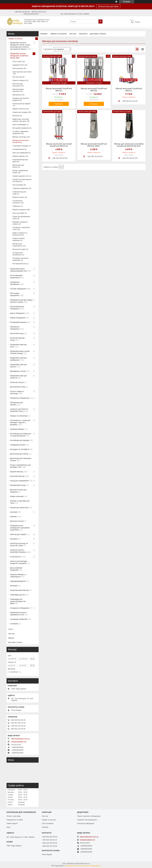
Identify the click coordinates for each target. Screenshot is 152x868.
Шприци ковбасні (19, 156)
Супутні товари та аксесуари (17, 392)
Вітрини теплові (18, 197)
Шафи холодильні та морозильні (20, 234)
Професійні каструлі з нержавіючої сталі (18, 614)
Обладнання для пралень (17, 404)
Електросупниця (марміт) (21, 104)
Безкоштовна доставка (108, 6)
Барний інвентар (17, 472)
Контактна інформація (86, 823)
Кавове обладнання (18, 318)
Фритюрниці (17, 95)
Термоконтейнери (17, 429)
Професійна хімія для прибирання (18, 359)
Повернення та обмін (15, 820)
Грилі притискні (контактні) (22, 72)
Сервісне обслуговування (87, 820)
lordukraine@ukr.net (19, 742)
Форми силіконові (17, 496)
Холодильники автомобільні (18, 254)
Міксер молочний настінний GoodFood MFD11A (59, 145)
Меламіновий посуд (18, 485)
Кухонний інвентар (17, 476)
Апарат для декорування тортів (21, 217)
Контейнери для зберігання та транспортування (21, 435)
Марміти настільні (19, 109)
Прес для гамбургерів (20, 153)
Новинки (13, 517)
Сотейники (14, 624)
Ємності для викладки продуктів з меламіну (19, 562)
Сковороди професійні (19, 619)
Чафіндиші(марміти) (18, 581)
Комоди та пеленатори (19, 416)
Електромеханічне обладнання (17, 308)
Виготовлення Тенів (18, 387)
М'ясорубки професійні (21, 128)
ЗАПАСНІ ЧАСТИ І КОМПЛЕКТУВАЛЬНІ (18, 551)
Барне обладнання (17, 313)
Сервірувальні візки (18, 445)
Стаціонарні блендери (20, 146)
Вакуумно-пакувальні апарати (20, 223)
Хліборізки (16, 206)
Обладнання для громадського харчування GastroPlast (20, 528)
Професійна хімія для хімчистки (18, 377)
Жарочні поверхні (19, 80)
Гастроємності (16, 557)
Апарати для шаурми (20, 112)
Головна (44, 34)
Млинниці (16, 116)
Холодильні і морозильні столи (21, 228)
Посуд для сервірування (19, 481)
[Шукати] (100, 21)
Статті (11, 629)
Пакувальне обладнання (20, 398)
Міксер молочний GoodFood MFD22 (59, 90)
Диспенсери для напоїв (18, 166)
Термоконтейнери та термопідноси (18, 576)
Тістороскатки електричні (17, 202)
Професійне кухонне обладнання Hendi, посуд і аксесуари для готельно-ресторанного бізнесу (20, 46)
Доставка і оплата (98, 34)
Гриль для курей (18, 213)
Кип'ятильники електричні (18, 85)
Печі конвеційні (18, 185)
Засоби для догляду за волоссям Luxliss (19, 544)
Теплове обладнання (18, 289)
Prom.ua (87, 864)
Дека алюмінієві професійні (16, 569)
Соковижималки (18, 149)
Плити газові (17, 61)
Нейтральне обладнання (15, 328)
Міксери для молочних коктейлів (20, 141)
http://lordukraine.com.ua (20, 739)
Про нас (73, 34)
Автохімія (14, 512)
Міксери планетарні (19, 137)
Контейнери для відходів (20, 440)
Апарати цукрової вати (21, 176)
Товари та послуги (58, 34)
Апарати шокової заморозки (19, 239)
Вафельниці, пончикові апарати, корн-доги (21, 120)
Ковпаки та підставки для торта (20, 502)
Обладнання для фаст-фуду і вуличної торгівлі (21, 301)
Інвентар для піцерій (18, 534)
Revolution (14, 539)
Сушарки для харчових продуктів (21, 99)
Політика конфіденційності (92, 866)
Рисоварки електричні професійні (20, 259)
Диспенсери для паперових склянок (21, 459)
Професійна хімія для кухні (18, 346)
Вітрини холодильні (19, 210)
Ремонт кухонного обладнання (89, 816)
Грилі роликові (18, 68)
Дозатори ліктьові (17, 521)
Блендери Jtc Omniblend (19, 449)
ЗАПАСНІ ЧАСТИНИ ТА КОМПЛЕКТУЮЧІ (19, 410)
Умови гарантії (12, 823)
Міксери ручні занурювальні (17, 245)
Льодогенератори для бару (20, 161)
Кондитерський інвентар (19, 590)
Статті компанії (48, 823)
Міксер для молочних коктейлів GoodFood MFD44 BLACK (129, 145)
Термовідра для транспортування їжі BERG (18, 601)
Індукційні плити (18, 65)
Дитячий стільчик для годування (18, 491)
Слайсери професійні (20, 188)
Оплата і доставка (14, 816)
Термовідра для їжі (17, 595)
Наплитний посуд (17, 333)
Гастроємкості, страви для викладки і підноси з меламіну (20, 422)
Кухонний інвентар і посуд (18, 339)
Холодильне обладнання (15, 283)
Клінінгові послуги (17, 382)
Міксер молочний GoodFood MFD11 (129, 90)
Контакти (83, 34)
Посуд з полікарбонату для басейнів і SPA (20, 466)
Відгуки (11, 638)
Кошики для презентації (19, 508)
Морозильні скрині (19, 249)
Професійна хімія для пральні (18, 366)
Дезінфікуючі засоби (18, 371)
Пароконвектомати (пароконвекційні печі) (19, 270)
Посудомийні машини (18, 322)
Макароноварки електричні (18, 90)
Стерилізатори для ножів (19, 193)
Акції (8, 827)
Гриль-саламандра (19, 125)
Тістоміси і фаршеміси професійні (20, 132)
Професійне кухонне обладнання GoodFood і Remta (19, 56)
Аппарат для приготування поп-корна (22, 180)
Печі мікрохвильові (19, 264)
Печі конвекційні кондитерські (16, 277)
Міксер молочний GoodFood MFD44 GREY (94, 145)
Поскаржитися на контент (74, 866)
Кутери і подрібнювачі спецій (20, 172)
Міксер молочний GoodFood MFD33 (94, 90)
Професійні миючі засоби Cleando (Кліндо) (20, 352)
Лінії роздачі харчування (15, 294)
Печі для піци (17, 77)
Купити (60, 104)
